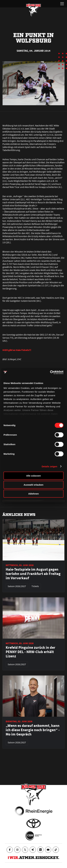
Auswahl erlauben (33, 485)
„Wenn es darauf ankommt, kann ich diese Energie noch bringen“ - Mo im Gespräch (33, 730)
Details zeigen (49, 466)
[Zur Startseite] (33, 10)
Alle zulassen (33, 476)
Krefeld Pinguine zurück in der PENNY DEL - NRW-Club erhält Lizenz (31, 652)
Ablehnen (33, 494)
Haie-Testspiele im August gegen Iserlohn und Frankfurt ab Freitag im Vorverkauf (33, 574)
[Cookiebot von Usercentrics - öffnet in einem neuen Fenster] (50, 372)
